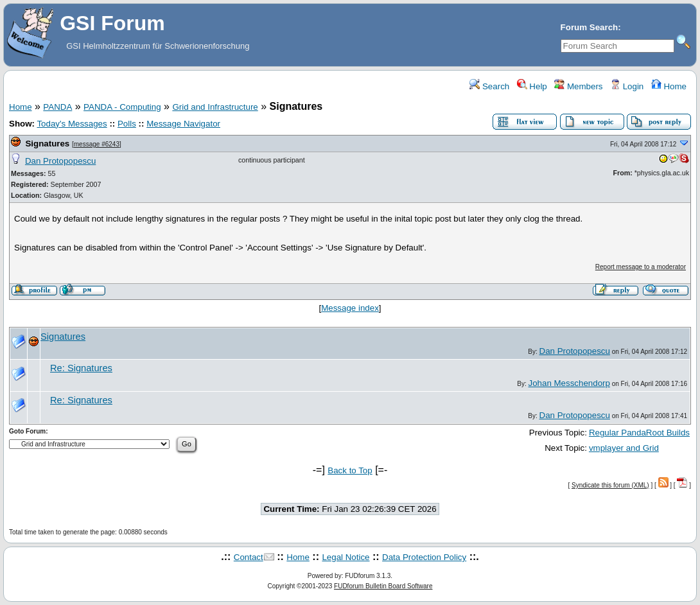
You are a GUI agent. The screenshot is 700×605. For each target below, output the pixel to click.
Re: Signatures (81, 368)
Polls (127, 124)
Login (627, 86)
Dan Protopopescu (60, 161)
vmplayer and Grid (624, 448)
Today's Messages (72, 124)
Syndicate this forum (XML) (610, 485)
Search (489, 86)
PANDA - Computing (122, 107)
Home (669, 86)
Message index (350, 308)
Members (578, 86)
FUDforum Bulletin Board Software (383, 586)
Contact (249, 557)
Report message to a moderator (641, 267)
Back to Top (350, 470)
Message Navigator (183, 124)
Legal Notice (346, 557)
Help (532, 86)
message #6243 (97, 144)
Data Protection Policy (424, 557)
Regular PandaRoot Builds (639, 433)
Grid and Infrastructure (215, 107)
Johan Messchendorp (569, 383)
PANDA (57, 107)
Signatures (47, 144)
